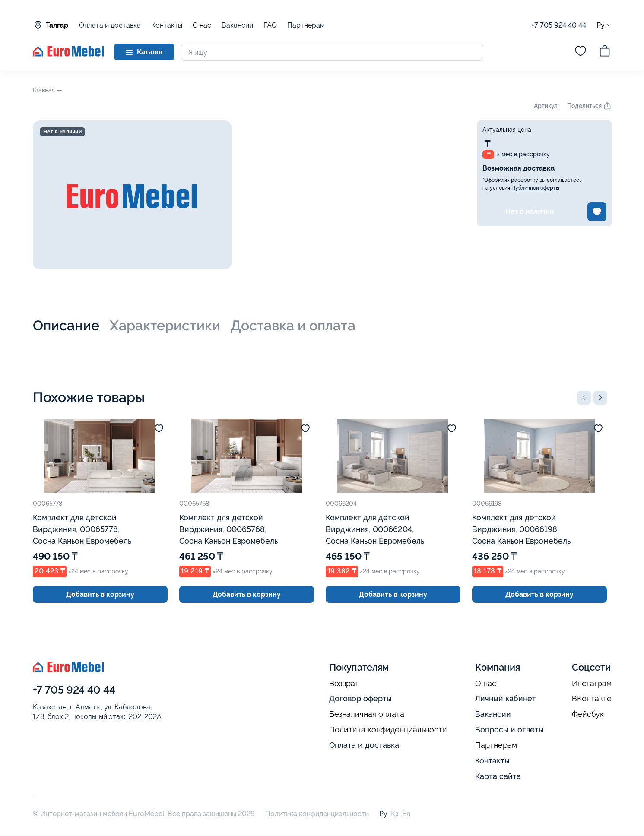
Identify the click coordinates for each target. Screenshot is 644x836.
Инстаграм (592, 684)
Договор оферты (360, 698)
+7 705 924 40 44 (559, 25)
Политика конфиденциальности (388, 730)
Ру (604, 25)
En (406, 814)
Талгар (51, 25)
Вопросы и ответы (509, 730)
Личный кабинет (506, 698)
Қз (395, 814)
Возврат (344, 684)
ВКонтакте (592, 699)
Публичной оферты (535, 188)
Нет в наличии (530, 211)
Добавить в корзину (100, 594)
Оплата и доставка (110, 25)
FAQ (270, 25)
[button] (584, 398)
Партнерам (306, 25)
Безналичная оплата (367, 714)
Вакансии (237, 25)
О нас (202, 25)
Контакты (167, 25)
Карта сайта (498, 776)
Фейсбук (588, 714)
